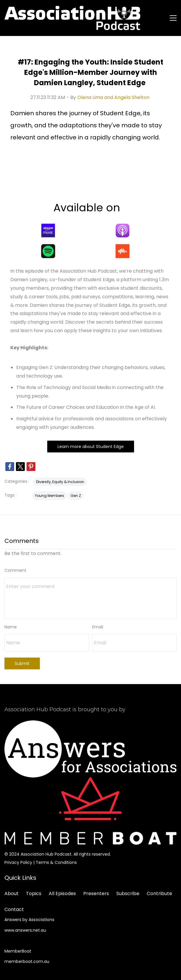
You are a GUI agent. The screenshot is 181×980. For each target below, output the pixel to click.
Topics (34, 893)
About (12, 893)
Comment (15, 570)
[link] (10, 467)
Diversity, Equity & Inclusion (60, 482)
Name (11, 627)
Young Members (49, 496)
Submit (22, 663)
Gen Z (76, 496)
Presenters (96, 893)
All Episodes (62, 893)
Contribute (159, 893)
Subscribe (128, 893)
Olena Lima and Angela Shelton (113, 97)
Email (98, 627)
